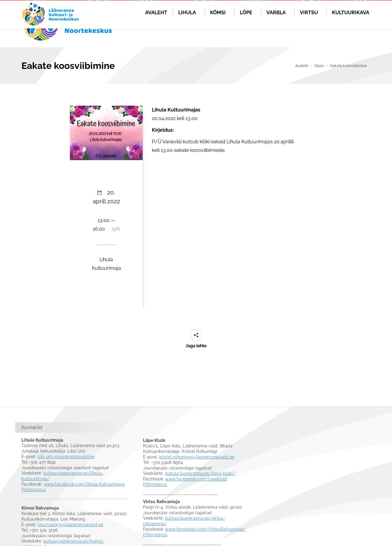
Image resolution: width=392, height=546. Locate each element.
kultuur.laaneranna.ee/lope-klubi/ (200, 494)
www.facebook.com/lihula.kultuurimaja (84, 504)
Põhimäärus (34, 510)
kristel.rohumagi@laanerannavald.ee (197, 477)
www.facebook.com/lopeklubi (196, 499)
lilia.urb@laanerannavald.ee (66, 477)
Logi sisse (358, 11)
